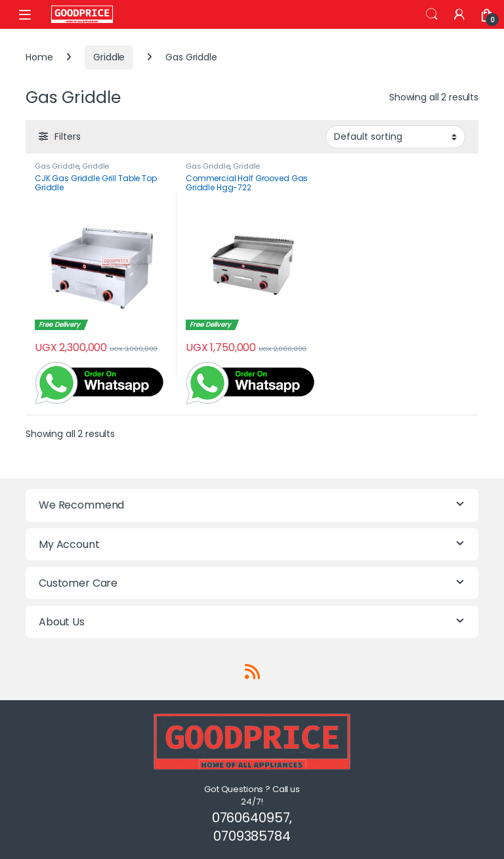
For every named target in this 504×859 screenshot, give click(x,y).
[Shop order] (395, 136)
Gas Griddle (57, 166)
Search (432, 14)
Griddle (109, 57)
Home (39, 57)
